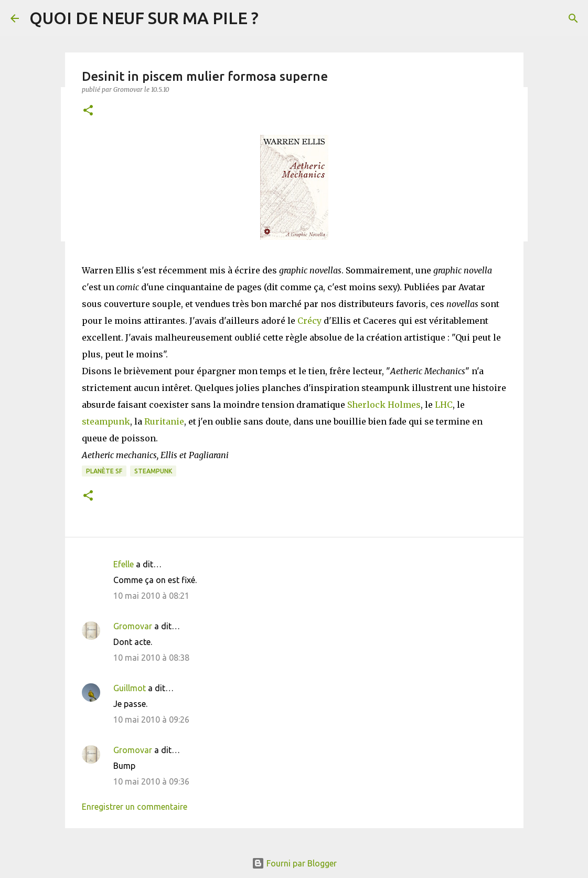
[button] (88, 111)
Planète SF (104, 471)
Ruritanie (164, 421)
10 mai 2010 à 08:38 (151, 658)
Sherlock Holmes (384, 405)
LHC (444, 405)
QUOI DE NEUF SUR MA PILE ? (144, 18)
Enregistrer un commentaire (135, 807)
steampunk (106, 421)
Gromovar (133, 626)
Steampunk (153, 471)
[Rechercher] (573, 18)
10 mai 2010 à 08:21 (151, 596)
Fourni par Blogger (294, 863)
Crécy (309, 321)
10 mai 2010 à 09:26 (151, 720)
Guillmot (130, 688)
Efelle (124, 564)
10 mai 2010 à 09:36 (151, 781)
